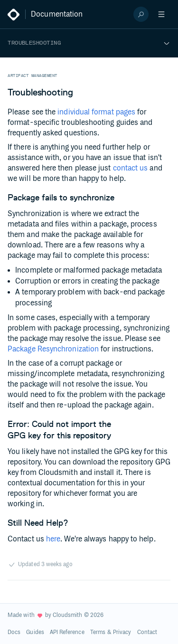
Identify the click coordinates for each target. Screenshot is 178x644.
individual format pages (96, 112)
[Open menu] (161, 14)
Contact (147, 632)
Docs (14, 632)
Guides (35, 632)
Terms (98, 632)
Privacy (122, 632)
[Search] (141, 14)
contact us (131, 168)
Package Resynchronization (53, 349)
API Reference (67, 632)
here (53, 539)
